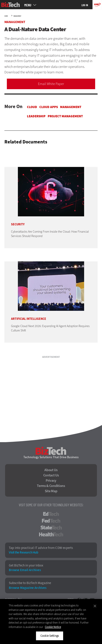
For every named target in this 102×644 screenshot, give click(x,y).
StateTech (51, 528)
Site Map (51, 491)
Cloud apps (49, 107)
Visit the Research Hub (23, 553)
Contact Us (51, 475)
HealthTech (51, 534)
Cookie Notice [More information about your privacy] (53, 627)
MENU (28, 5)
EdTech (51, 514)
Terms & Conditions (51, 486)
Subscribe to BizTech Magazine (30, 583)
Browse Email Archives (25, 570)
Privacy (51, 481)
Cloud (32, 107)
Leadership (36, 116)
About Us (51, 470)
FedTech (51, 521)
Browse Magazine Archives (28, 588)
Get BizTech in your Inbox (26, 565)
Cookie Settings (50, 636)
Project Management (65, 116)
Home (6, 16)
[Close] (95, 606)
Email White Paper (51, 84)
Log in (85, 5)
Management (17, 16)
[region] (51, 621)
